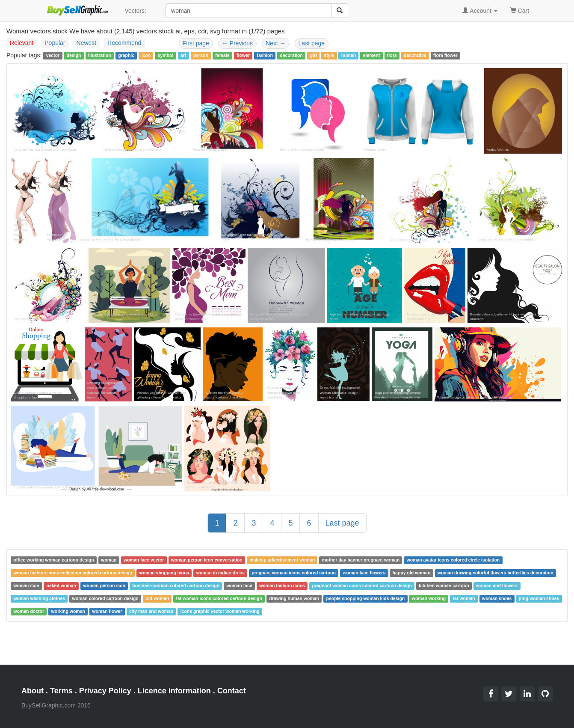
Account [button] (480, 11)
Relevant (22, 43)
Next (276, 43)
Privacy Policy (105, 691)
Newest (87, 43)
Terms (61, 691)
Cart (520, 10)
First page (196, 43)
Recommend (124, 43)
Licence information (174, 691)
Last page (312, 43)
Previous (237, 43)
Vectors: (135, 11)
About (33, 691)
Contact (232, 691)
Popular (55, 43)
